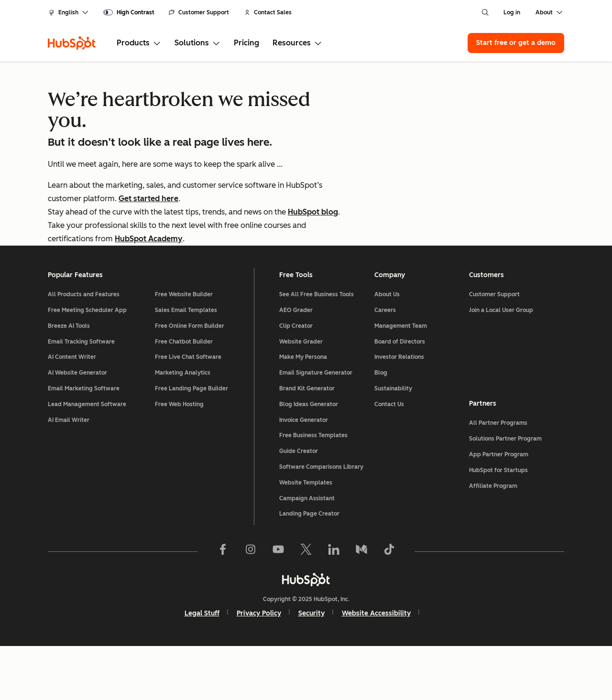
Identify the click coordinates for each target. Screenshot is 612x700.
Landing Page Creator (309, 568)
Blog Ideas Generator (309, 458)
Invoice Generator (304, 474)
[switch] (129, 12)
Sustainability (393, 442)
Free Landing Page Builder (191, 442)
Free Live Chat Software (188, 411)
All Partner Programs (498, 477)
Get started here (148, 199)
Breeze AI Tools (69, 380)
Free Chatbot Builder (184, 396)
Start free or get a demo (516, 43)
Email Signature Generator (316, 427)
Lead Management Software (87, 458)
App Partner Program (499, 508)
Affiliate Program (493, 540)
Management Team (401, 380)
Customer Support (199, 12)
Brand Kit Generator (307, 442)
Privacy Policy (259, 667)
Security (311, 667)
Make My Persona (303, 411)
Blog (381, 427)
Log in (512, 12)
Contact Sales (268, 12)
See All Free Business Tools (317, 348)
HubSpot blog (313, 212)
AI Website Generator (77, 427)
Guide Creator (299, 505)
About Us (387, 348)
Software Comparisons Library (321, 521)
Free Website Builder (184, 348)
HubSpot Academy (149, 239)
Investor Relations (399, 411)
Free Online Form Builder (190, 380)
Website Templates (306, 537)
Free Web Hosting (179, 458)
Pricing (246, 43)
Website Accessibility (376, 667)
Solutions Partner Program (505, 493)
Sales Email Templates (186, 364)
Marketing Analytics (183, 427)
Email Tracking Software (81, 396)
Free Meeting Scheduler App (87, 364)
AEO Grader (296, 364)
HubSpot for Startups (498, 524)
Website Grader (301, 396)
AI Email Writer (69, 474)
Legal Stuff (202, 667)
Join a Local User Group (501, 364)
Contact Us (389, 458)
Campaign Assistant (307, 552)
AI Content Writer (72, 411)
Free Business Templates (313, 489)
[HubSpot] (72, 43)
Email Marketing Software (84, 442)
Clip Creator (296, 380)
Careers (385, 364)
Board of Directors (400, 396)
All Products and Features (84, 348)
